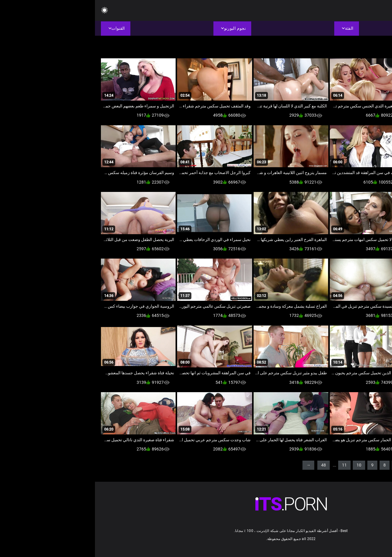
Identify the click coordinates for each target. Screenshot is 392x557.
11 (249, 465)
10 (264, 465)
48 (229, 465)
